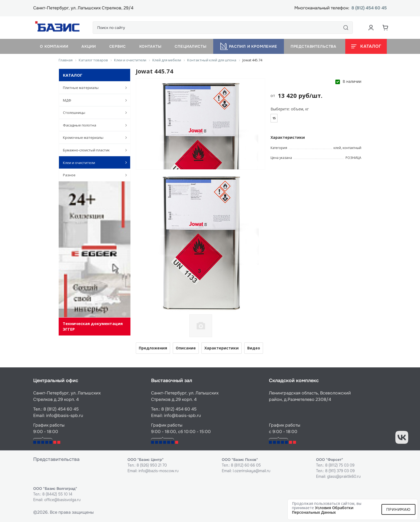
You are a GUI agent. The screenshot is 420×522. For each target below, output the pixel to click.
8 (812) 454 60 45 (369, 8)
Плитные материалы (92, 88)
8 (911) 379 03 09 (340, 471)
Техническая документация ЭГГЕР (93, 326)
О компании (54, 46)
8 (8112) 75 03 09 (340, 465)
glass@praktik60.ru (344, 476)
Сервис (118, 46)
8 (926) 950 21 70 (152, 465)
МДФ (92, 100)
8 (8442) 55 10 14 (57, 494)
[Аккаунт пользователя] (371, 28)
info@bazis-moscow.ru (159, 471)
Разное (92, 175)
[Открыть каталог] (366, 46)
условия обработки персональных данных (323, 510)
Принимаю (398, 509)
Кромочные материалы (92, 137)
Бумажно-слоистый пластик (92, 150)
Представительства (314, 46)
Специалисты (190, 46)
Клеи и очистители (92, 162)
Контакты (150, 46)
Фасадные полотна (92, 125)
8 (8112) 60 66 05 (246, 465)
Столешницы (92, 113)
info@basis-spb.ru (65, 415)
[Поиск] (346, 28)
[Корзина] (385, 28)
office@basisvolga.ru (62, 500)
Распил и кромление (249, 46)
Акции (89, 46)
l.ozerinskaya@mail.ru (252, 471)
